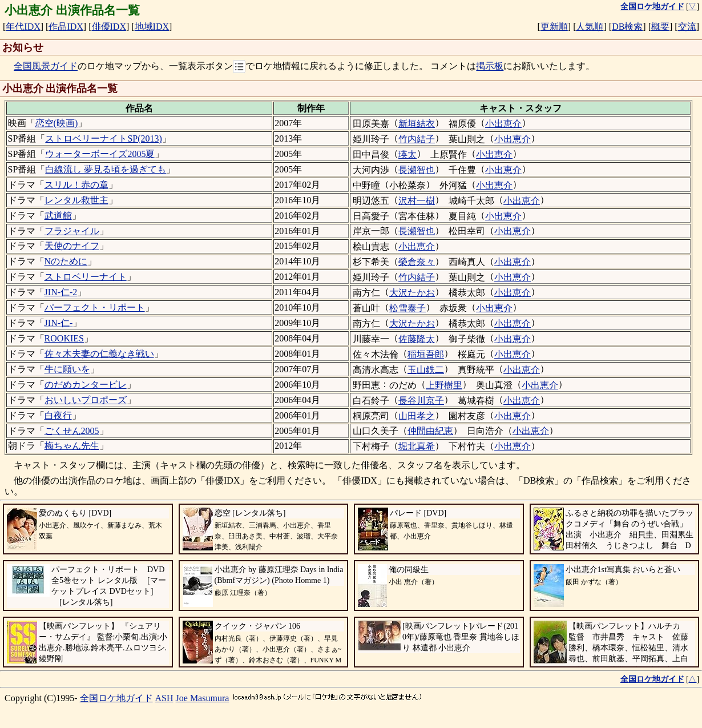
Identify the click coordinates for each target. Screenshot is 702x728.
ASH (164, 698)
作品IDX (66, 27)
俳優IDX (109, 27)
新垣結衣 (417, 124)
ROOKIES (64, 338)
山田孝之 (417, 416)
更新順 (554, 27)
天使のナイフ (72, 246)
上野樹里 (444, 385)
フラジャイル (72, 231)
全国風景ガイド (46, 67)
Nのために (66, 261)
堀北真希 (417, 446)
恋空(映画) (57, 123)
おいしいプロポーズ (86, 400)
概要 (660, 27)
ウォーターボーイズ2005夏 (100, 154)
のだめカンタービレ (86, 385)
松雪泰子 (408, 308)
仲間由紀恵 (430, 431)
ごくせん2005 (72, 431)
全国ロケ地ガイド (116, 698)
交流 (687, 27)
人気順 (590, 27)
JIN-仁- (59, 323)
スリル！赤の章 (76, 185)
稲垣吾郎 (426, 354)
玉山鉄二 (426, 370)
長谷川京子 (421, 401)
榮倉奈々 (417, 262)
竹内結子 (417, 139)
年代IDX (23, 27)
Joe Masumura (203, 698)
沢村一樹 (417, 201)
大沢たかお (412, 293)
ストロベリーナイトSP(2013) (103, 138)
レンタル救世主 (76, 200)
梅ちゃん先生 (72, 446)
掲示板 (490, 67)
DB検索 (627, 27)
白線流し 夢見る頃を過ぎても (106, 169)
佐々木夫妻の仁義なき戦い (99, 354)
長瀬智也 (417, 170)
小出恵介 (503, 124)
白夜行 (58, 415)
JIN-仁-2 (61, 292)
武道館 (58, 216)
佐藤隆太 (417, 339)
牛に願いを (67, 369)
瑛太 (408, 154)
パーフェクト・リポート (95, 307)
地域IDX (152, 27)
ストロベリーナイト (86, 277)
